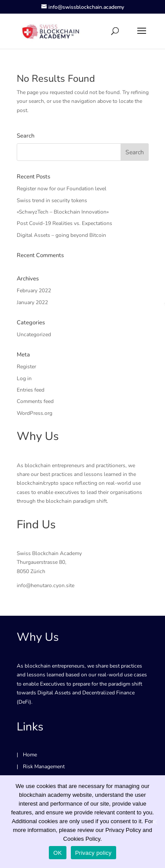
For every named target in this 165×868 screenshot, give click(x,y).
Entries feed (31, 390)
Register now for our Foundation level (62, 189)
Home (30, 755)
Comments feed (35, 401)
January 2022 (32, 302)
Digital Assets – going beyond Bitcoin (61, 235)
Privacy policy (93, 853)
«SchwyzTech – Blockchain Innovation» (63, 212)
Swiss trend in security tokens (52, 200)
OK (57, 853)
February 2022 (34, 291)
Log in (24, 378)
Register (26, 367)
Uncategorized (34, 334)
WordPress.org (35, 413)
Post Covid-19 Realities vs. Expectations (64, 223)
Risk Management (44, 766)
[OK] (154, 822)
